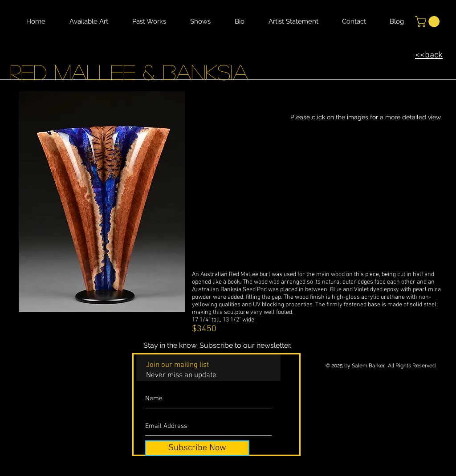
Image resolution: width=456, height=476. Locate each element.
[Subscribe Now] (197, 448)
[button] (429, 22)
